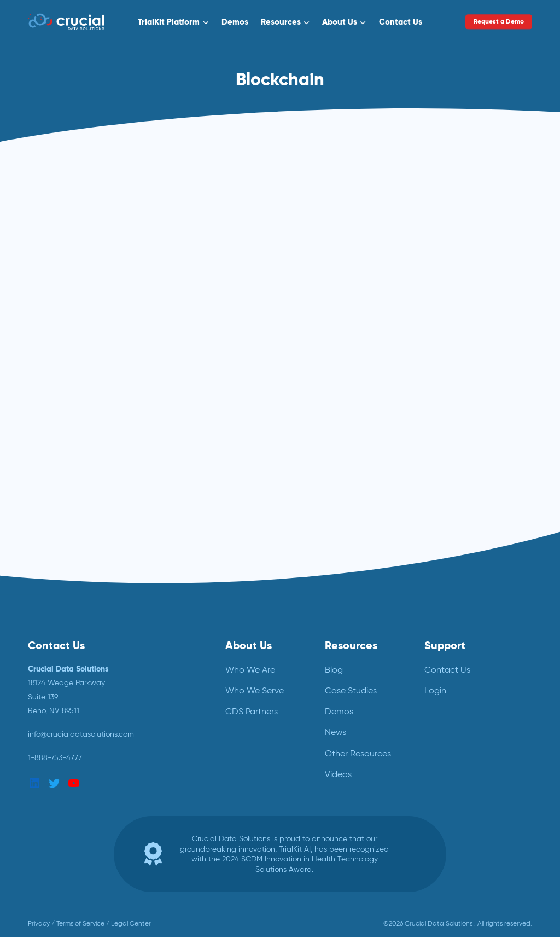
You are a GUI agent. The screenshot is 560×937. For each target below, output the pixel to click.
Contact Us (401, 22)
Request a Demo (499, 21)
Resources (281, 22)
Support (445, 645)
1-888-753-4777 (55, 757)
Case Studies (351, 690)
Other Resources (358, 753)
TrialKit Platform (169, 22)
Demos (235, 22)
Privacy (39, 923)
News (336, 732)
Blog (334, 670)
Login (435, 690)
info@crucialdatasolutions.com (81, 734)
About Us (340, 22)
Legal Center (131, 923)
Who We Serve (255, 690)
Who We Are (250, 670)
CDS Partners (252, 711)
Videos (338, 774)
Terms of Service (80, 923)
